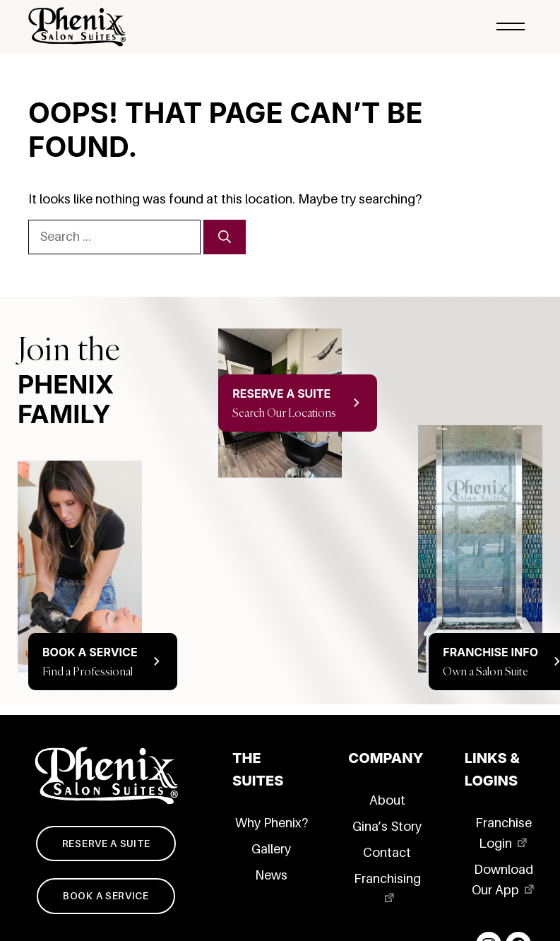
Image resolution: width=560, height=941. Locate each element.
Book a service (106, 896)
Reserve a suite (106, 844)
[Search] (225, 237)
